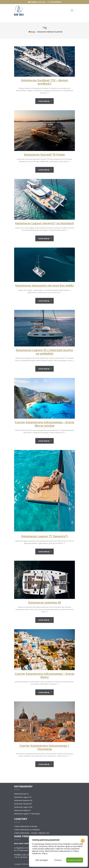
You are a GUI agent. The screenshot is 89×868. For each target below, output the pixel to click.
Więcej (45, 853)
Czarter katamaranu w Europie (26, 826)
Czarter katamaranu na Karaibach (27, 830)
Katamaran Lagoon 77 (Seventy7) (27, 814)
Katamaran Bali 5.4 (21, 794)
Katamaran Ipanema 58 (23, 800)
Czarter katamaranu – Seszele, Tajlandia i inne (32, 833)
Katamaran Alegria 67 (22, 810)
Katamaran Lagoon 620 (23, 807)
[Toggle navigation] (72, 10)
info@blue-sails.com (37, 2)
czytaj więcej (44, 101)
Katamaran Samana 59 (23, 804)
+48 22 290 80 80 (54, 2)
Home (32, 32)
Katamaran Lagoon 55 (23, 797)
